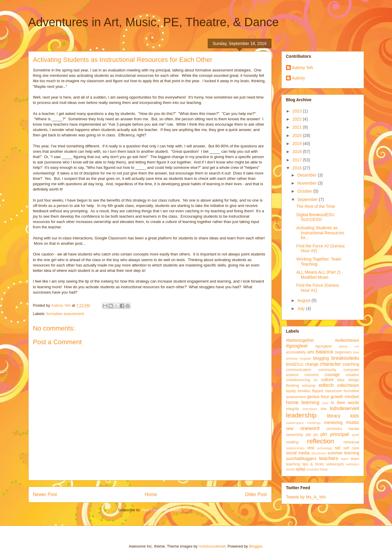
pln (324, 434)
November (307, 183)
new (290, 428)
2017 (297, 160)
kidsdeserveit (345, 408)
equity (291, 391)
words (291, 469)
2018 (297, 152)
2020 (297, 135)
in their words (345, 403)
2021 (297, 127)
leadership (301, 415)
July (302, 308)
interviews (310, 409)
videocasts (335, 464)
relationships (295, 448)
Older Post (256, 494)
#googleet (323, 346)
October (305, 191)
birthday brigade (299, 359)
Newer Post (45, 494)
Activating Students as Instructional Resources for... (320, 233)
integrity (293, 409)
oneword (310, 428)
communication (299, 370)
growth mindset (345, 397)
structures (319, 453)
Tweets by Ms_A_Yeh (306, 497)
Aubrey (299, 78)
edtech (326, 385)
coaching (351, 364)
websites (353, 464)
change (312, 364)
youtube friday (317, 469)
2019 (297, 144)
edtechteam (348, 385)
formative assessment (65, 314)
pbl (308, 435)
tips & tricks (313, 464)
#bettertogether (300, 340)
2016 (297, 168)
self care (351, 448)
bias (356, 352)
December (307, 175)
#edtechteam (347, 340)
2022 (297, 119)
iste (324, 409)
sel (338, 448)
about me (349, 346)
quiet (355, 435)
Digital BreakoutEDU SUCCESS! (315, 217)
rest (311, 448)
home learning (303, 402)
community (327, 370)
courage (332, 375)
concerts (312, 375)
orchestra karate (343, 429)
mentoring (333, 423)
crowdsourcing (298, 380)
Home (151, 494)
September (308, 199)
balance (325, 352)
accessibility (296, 352)
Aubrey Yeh (303, 68)
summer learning (343, 453)
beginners (343, 352)
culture (327, 380)
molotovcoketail (212, 546)
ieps (325, 403)
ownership (295, 435)
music (353, 422)
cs (316, 380)
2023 (297, 111)
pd (316, 435)
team (345, 459)
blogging (321, 358)
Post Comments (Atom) (162, 510)
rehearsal (351, 442)
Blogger (256, 546)
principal (339, 434)
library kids (343, 416)
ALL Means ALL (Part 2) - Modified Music (320, 275)
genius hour (318, 397)
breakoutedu (345, 358)
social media (298, 453)
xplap (300, 469)
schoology (325, 448)
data (341, 380)
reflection (320, 441)
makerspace (295, 423)
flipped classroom (327, 391)
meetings (314, 423)
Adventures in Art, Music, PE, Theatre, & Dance (154, 22)
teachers (329, 458)
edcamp (309, 386)
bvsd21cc (295, 364)
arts (311, 352)
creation (353, 375)
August (304, 300)
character (330, 364)
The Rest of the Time (316, 206)
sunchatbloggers (301, 459)
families (304, 391)
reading (292, 442)
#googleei (297, 346)
